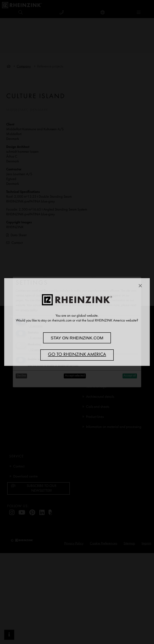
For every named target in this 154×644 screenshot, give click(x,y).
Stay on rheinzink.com (77, 338)
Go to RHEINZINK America (77, 355)
